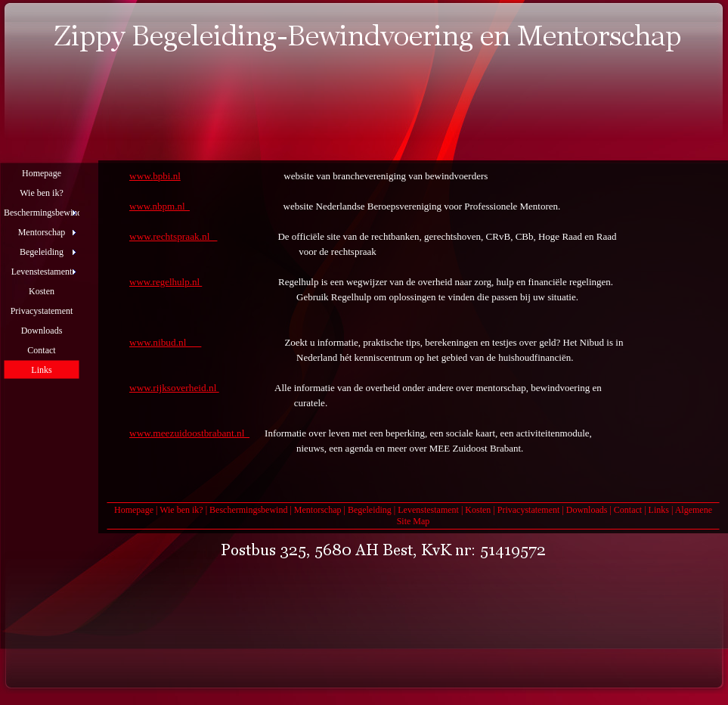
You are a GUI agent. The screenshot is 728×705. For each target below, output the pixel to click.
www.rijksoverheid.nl (174, 388)
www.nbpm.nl (160, 206)
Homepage (134, 510)
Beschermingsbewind (248, 510)
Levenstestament (428, 510)
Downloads (587, 510)
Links (659, 510)
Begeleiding (370, 510)
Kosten (478, 510)
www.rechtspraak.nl (173, 236)
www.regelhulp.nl (166, 282)
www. (141, 176)
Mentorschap (318, 510)
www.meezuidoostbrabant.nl (189, 433)
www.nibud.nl (165, 342)
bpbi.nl (166, 176)
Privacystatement (529, 510)
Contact (628, 510)
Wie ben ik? (181, 510)
